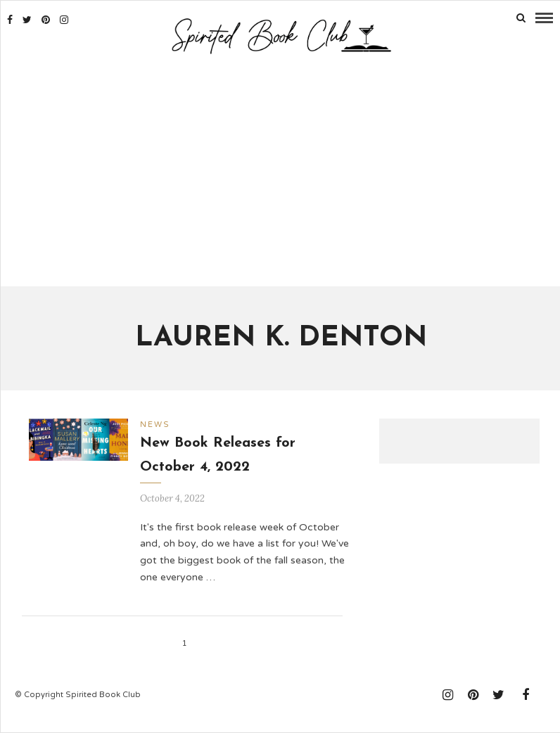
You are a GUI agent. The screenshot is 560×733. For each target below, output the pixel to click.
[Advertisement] (281, 172)
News (155, 425)
